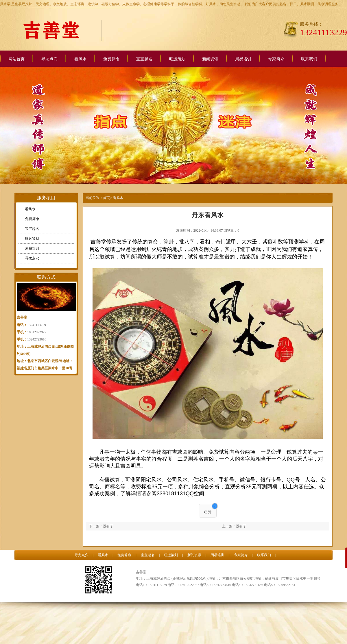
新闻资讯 (210, 59)
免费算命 (111, 59)
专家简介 (276, 59)
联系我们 (309, 59)
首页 (106, 198)
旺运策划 (177, 59)
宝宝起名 (144, 59)
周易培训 (243, 59)
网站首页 (16, 59)
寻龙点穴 (49, 59)
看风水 (80, 59)
